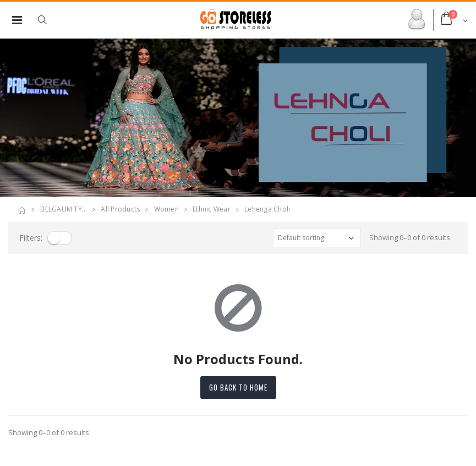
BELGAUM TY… (64, 209)
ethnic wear (212, 209)
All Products (120, 209)
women (166, 209)
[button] (48, 20)
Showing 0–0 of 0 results (410, 237)
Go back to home (238, 387)
